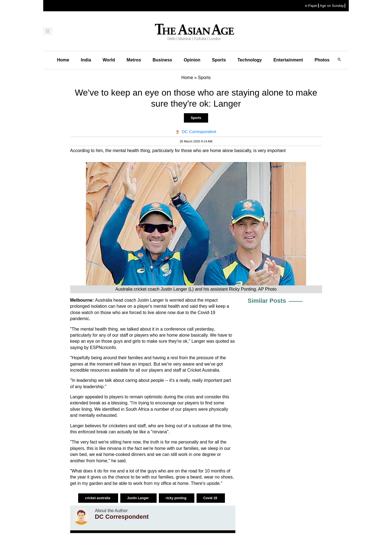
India (86, 60)
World (109, 60)
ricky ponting (177, 498)
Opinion (192, 60)
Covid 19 (211, 498)
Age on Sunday (332, 6)
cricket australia (98, 498)
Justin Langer (138, 498)
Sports (219, 60)
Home (63, 60)
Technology (250, 60)
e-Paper (311, 6)
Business (162, 60)
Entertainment (288, 60)
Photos (322, 60)
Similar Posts (267, 301)
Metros (134, 60)
